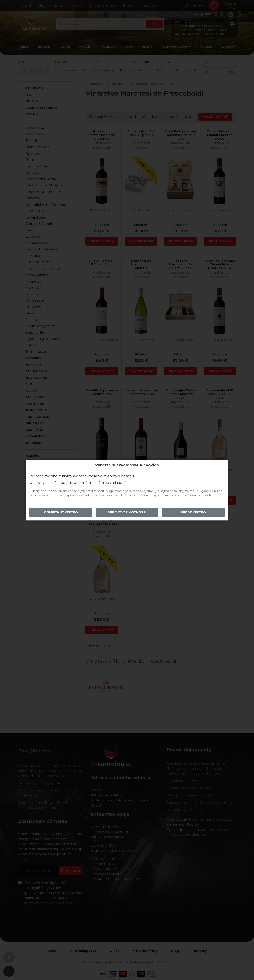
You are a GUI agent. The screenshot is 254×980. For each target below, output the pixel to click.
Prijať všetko (193, 512)
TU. (215, 495)
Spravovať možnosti (127, 512)
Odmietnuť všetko (61, 512)
